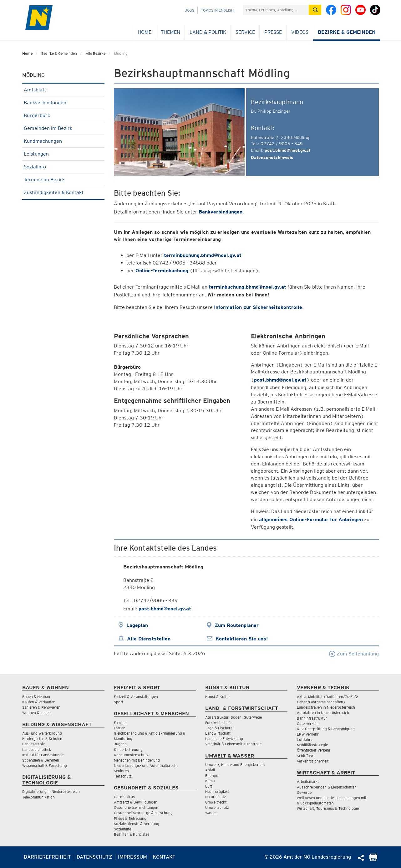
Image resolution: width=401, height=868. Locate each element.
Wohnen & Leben (36, 713)
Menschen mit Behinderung (137, 760)
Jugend (120, 744)
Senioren (121, 771)
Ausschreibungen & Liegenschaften (327, 787)
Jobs (190, 10)
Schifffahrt (306, 756)
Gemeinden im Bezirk (63, 128)
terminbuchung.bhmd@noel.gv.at (203, 255)
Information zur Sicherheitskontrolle (258, 307)
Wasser (211, 813)
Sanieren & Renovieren (41, 707)
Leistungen (63, 154)
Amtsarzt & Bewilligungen (136, 802)
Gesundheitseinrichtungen (136, 807)
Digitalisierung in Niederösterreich (51, 791)
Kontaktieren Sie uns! (242, 639)
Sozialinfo (63, 167)
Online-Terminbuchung (162, 271)
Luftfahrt (304, 740)
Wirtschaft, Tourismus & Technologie (328, 808)
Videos (300, 32)
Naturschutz (216, 797)
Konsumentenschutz (131, 755)
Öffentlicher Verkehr (314, 750)
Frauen (120, 728)
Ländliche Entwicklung (224, 739)
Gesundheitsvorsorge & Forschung (143, 813)
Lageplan (137, 625)
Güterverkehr (308, 724)
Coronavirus (124, 797)
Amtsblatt (63, 90)
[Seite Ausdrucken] (373, 859)
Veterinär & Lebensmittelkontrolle (233, 744)
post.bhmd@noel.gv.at (288, 150)
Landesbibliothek (37, 750)
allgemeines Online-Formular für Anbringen (311, 519)
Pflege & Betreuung (130, 818)
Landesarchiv (33, 744)
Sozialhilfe (122, 829)
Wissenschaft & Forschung (45, 765)
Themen (170, 32)
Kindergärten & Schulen (42, 739)
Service (245, 32)
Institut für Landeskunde (43, 755)
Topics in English (217, 10)
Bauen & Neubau (36, 697)
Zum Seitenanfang (354, 654)
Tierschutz (123, 776)
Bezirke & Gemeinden (347, 32)
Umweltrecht (216, 802)
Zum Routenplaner (237, 625)
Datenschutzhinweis (272, 157)
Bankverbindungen (63, 103)
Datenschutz (94, 857)
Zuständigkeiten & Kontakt (63, 192)
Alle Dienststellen (149, 639)
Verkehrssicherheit (313, 761)
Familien (121, 723)
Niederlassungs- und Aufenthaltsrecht (146, 765)
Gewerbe (304, 792)
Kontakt (164, 857)
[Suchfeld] (276, 10)
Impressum (132, 857)
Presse (273, 32)
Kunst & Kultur (218, 697)
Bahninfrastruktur (312, 718)
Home (145, 32)
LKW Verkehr (308, 734)
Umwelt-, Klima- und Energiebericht (235, 765)
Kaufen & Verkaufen (39, 702)
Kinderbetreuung (128, 750)
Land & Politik (208, 32)
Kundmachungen (63, 141)
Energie (212, 776)
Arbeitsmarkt (308, 781)
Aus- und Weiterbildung (42, 733)
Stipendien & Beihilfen (41, 760)
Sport (119, 702)
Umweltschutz (217, 807)
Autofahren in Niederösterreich (323, 713)
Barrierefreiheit (47, 857)
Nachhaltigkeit (217, 791)
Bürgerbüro (63, 115)
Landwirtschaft (218, 733)
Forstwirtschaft (218, 723)
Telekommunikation (38, 797)
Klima (210, 781)
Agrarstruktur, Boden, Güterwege (233, 717)
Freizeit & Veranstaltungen (136, 697)
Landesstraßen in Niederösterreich (326, 707)
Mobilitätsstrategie (312, 745)
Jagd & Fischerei (219, 728)
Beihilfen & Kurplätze (132, 834)
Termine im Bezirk (63, 180)
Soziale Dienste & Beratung (137, 824)
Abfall (210, 770)
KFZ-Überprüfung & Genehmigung (326, 729)
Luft (209, 786)
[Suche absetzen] (315, 10)
